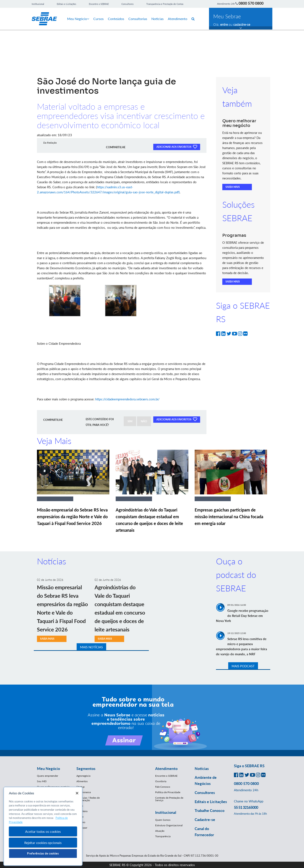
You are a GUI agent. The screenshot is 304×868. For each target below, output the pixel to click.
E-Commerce (84, 792)
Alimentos (82, 781)
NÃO (144, 421)
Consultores (128, 4)
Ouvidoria (161, 781)
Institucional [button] (166, 812)
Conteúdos (116, 19)
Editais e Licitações (66, 4)
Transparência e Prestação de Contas (165, 4)
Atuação (160, 831)
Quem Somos (163, 820)
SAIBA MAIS (233, 187)
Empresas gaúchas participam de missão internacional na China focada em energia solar (229, 517)
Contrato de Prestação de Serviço (169, 799)
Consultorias (138, 19)
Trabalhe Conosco (210, 810)
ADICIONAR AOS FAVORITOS (177, 147)
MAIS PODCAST (243, 666)
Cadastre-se (205, 820)
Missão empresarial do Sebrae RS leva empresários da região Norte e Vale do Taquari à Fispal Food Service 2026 (72, 517)
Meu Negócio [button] (48, 768)
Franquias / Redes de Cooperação (88, 799)
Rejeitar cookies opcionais (43, 843)
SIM (130, 421)
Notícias (157, 19)
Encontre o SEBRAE (99, 4)
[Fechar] (77, 793)
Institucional (38, 4)
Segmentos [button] (86, 768)
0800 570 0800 (251, 3)
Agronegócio (83, 776)
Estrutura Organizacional (169, 825)
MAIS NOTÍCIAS (91, 647)
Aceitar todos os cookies (43, 831)
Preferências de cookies (43, 853)
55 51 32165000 (246, 807)
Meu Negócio (78, 19)
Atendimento (178, 19)
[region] (43, 826)
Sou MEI (42, 781)
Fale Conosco (163, 787)
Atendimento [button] (166, 768)
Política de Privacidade (168, 792)
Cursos (98, 19)
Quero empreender (47, 776)
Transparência (163, 836)
